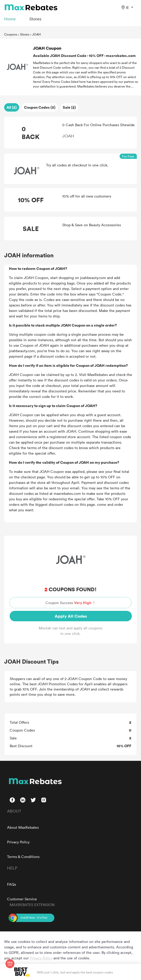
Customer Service (22, 899)
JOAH (36, 34)
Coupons (11, 34)
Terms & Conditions (23, 857)
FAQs (12, 884)
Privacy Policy (18, 842)
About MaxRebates (23, 827)
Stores (25, 34)
